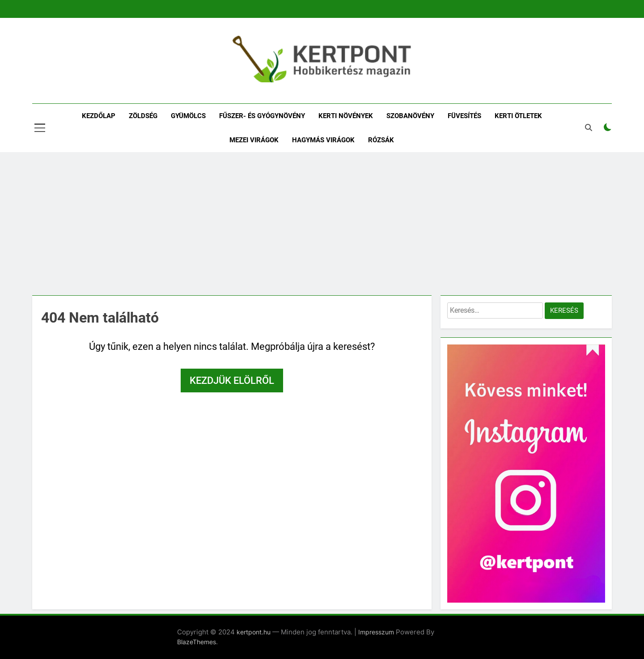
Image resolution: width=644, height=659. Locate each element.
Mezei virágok (254, 140)
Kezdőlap (99, 116)
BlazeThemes (197, 642)
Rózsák (381, 140)
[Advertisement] (322, 224)
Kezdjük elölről (232, 381)
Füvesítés (464, 116)
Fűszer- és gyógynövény (262, 116)
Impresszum (376, 632)
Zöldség (143, 116)
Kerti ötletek (518, 116)
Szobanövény (410, 116)
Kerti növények (346, 116)
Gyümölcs (188, 116)
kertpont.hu (254, 632)
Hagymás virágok (323, 140)
